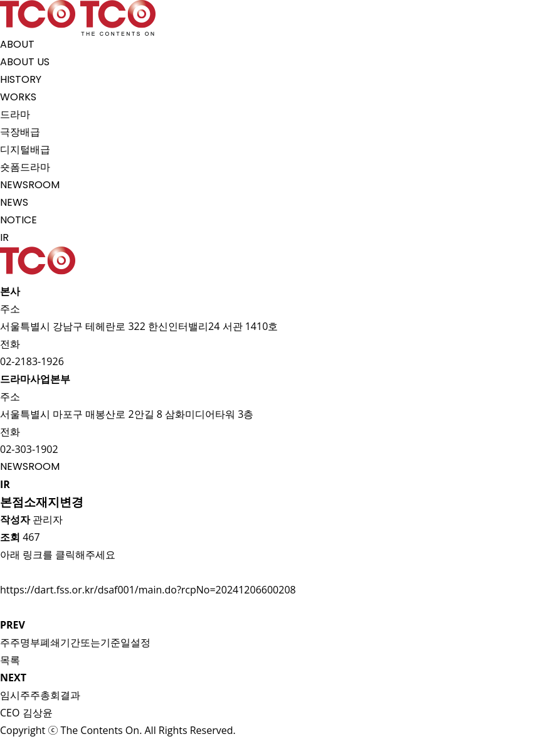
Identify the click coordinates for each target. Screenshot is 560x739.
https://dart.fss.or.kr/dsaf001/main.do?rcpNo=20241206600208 (148, 590)
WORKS (18, 97)
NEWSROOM (30, 185)
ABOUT (17, 44)
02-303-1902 (29, 449)
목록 (10, 660)
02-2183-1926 (32, 361)
